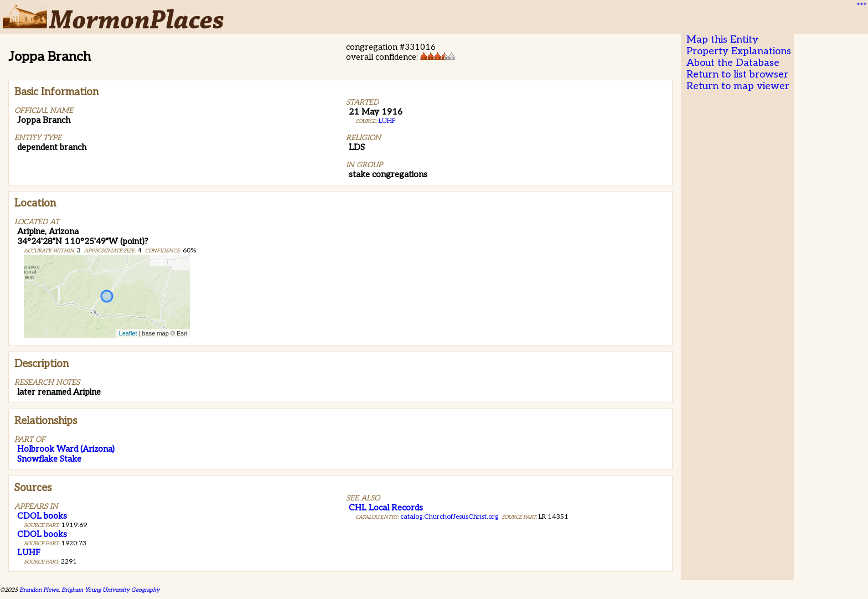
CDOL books (42, 516)
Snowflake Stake (49, 459)
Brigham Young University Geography (110, 590)
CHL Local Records (386, 508)
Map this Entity (722, 40)
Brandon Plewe (39, 590)
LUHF (387, 121)
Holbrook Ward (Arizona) (66, 449)
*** (860, 6)
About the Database (733, 63)
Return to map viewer (738, 86)
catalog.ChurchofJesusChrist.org (449, 517)
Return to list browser (737, 74)
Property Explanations (739, 51)
